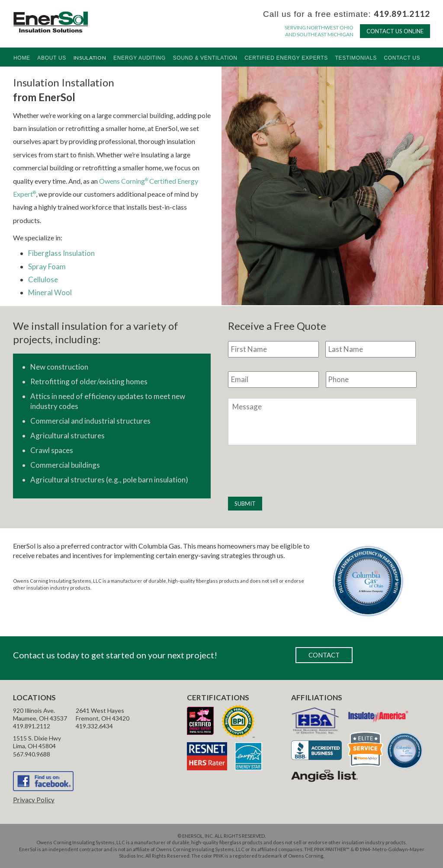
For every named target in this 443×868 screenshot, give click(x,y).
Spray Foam (47, 266)
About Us (52, 58)
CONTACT (324, 655)
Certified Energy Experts (286, 58)
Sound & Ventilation (205, 58)
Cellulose (43, 279)
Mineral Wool (50, 292)
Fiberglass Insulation (61, 253)
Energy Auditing (140, 58)
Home (22, 58)
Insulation (90, 58)
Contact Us (402, 58)
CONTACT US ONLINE (395, 31)
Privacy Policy (34, 800)
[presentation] (294, 471)
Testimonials (356, 58)
